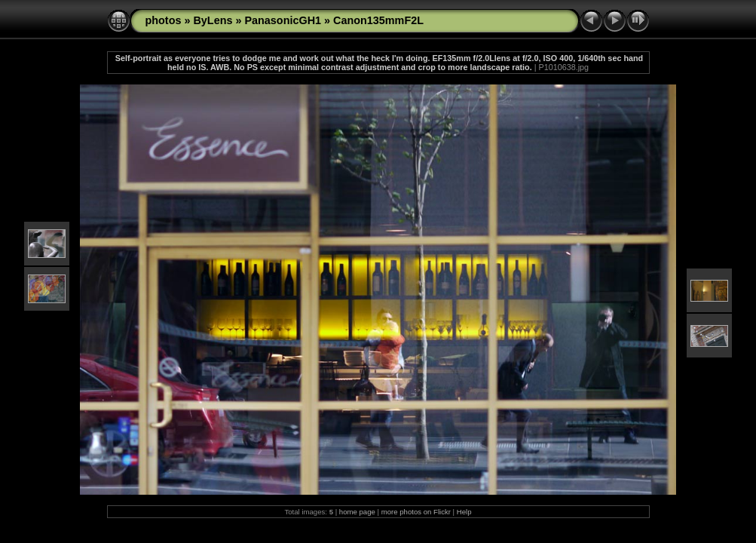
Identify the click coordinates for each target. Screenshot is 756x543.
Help (464, 512)
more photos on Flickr (416, 512)
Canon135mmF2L (378, 20)
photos (164, 20)
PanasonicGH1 (283, 20)
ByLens (213, 20)
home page (357, 512)
